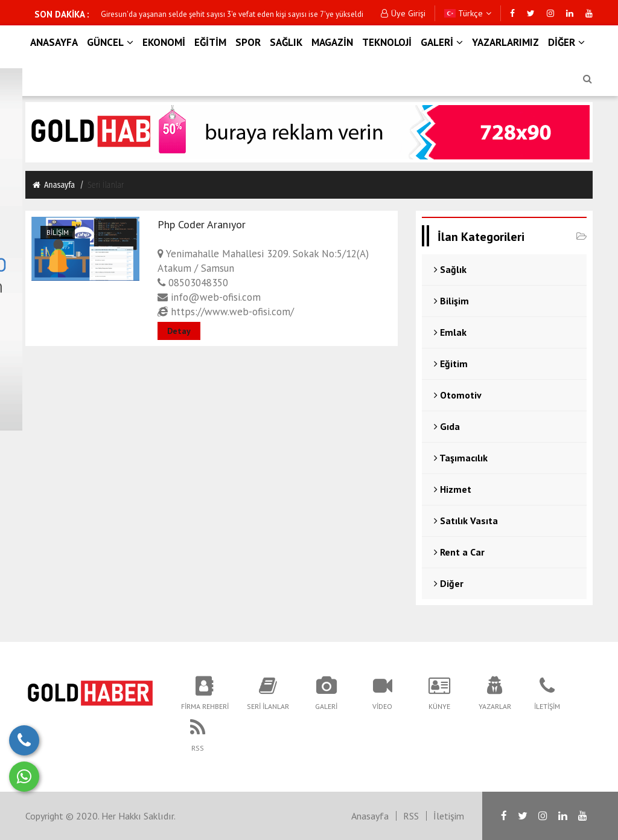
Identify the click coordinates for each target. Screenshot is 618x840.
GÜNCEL (110, 42)
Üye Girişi (403, 13)
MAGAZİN (332, 42)
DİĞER (566, 42)
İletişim (449, 816)
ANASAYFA (54, 42)
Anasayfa (53, 185)
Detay (179, 331)
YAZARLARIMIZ (505, 42)
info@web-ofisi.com (209, 297)
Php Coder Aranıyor (202, 224)
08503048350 (193, 283)
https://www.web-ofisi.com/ (226, 312)
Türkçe (468, 13)
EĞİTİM (210, 42)
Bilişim (58, 232)
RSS (411, 816)
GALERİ (442, 42)
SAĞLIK (286, 42)
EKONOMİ (164, 42)
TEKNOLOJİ (387, 42)
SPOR (248, 42)
